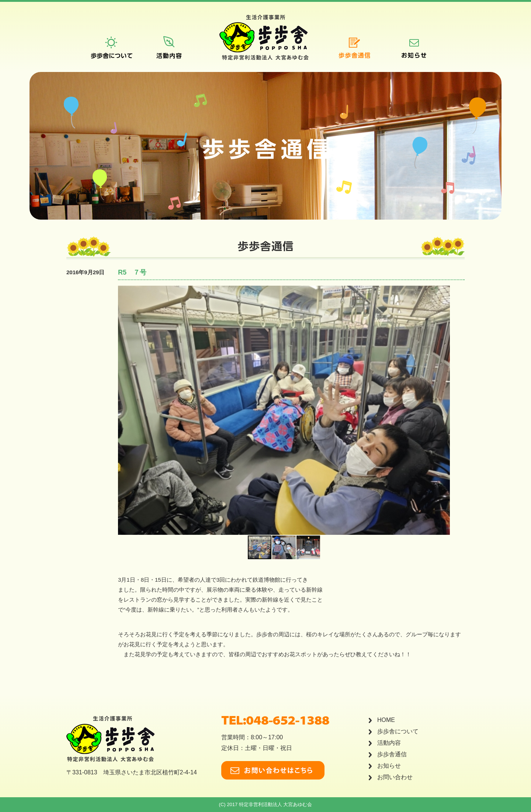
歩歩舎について (398, 731)
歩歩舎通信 (392, 754)
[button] (443, 410)
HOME (386, 720)
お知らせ (389, 766)
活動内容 (389, 743)
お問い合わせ (395, 777)
